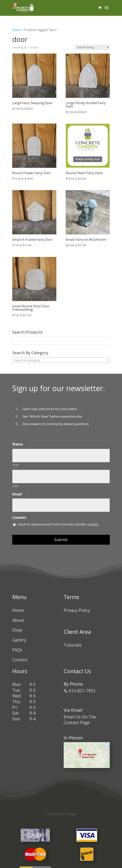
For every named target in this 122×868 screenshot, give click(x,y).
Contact (20, 660)
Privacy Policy (77, 610)
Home (17, 30)
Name (19, 444)
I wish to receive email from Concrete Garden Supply (58, 524)
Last (16, 486)
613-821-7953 (79, 691)
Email (19, 494)
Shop (17, 630)
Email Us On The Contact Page (80, 720)
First (16, 465)
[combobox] (61, 360)
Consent (21, 518)
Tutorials (73, 645)
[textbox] (61, 360)
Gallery (19, 640)
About (18, 620)
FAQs (17, 650)
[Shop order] (92, 47)
